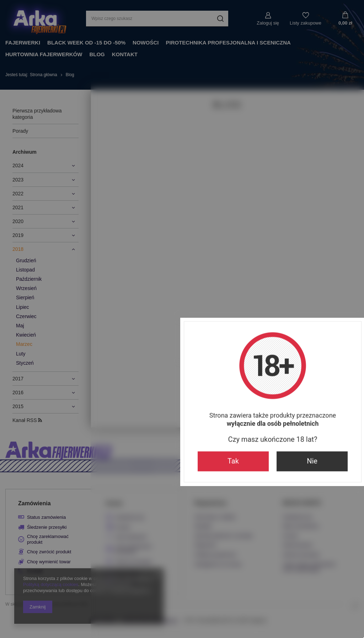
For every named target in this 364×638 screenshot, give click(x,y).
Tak (143, 380)
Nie (221, 380)
